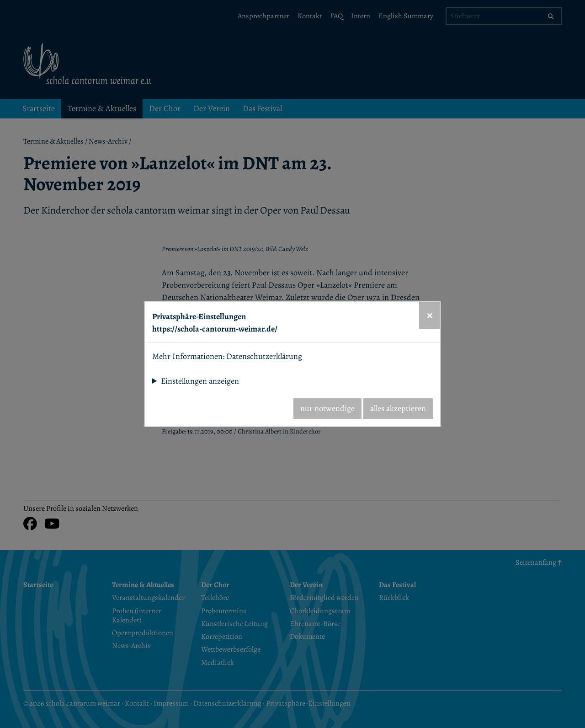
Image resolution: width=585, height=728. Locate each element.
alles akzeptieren (398, 408)
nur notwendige (327, 408)
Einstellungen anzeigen (200, 381)
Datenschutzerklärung (264, 356)
